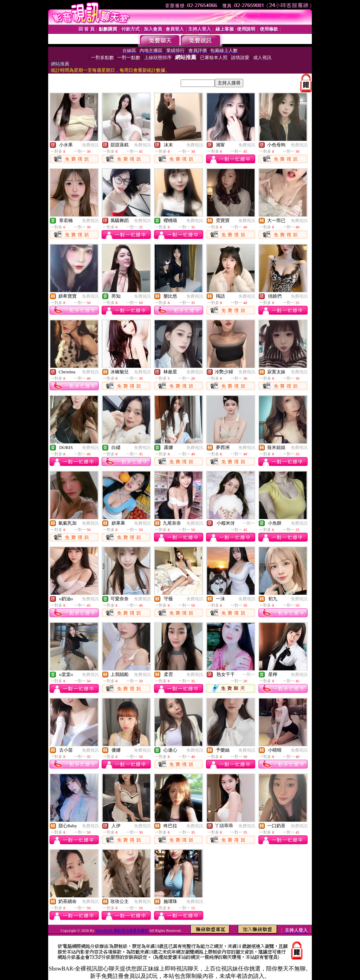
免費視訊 (90, 145)
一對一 (249, 523)
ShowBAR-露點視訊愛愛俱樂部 (122, 930)
